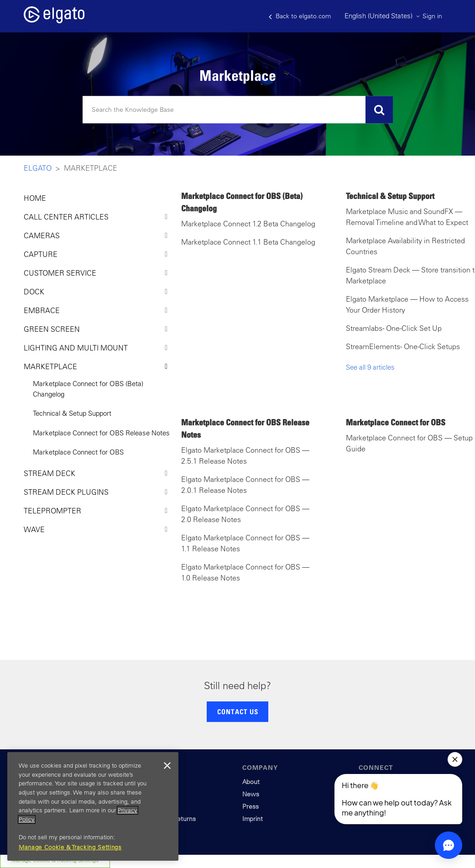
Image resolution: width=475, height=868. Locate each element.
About (251, 782)
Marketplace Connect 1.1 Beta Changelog (248, 242)
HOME (35, 198)
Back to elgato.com (300, 16)
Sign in (432, 16)
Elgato (38, 168)
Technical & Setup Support (72, 413)
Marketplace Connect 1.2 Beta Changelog (248, 224)
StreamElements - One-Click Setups (403, 346)
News (251, 794)
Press (251, 806)
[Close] (167, 766)
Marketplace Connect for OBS (78, 452)
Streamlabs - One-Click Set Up (394, 328)
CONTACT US (238, 711)
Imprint (253, 819)
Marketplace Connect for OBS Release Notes (101, 433)
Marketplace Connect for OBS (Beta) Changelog (88, 389)
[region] (93, 806)
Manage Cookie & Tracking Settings (70, 847)
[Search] (238, 110)
